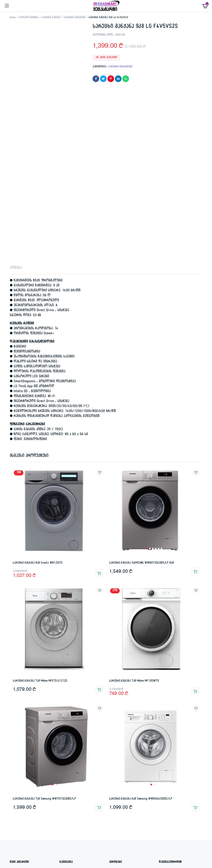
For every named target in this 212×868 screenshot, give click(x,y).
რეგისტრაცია (18, 707)
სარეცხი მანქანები (75, 18)
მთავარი (65, 701)
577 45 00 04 (170, 707)
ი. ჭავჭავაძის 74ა (174, 701)
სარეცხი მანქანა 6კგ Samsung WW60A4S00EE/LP (141, 628)
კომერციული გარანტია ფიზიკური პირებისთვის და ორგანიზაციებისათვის (130, 705)
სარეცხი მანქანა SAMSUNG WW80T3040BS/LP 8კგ (142, 392)
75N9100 (41, 803)
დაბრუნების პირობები (123, 721)
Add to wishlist (100, 301)
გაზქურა (110, 803)
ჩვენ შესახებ (68, 718)
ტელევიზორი (18, 808)
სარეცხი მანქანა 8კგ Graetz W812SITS (38, 392)
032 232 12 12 (171, 713)
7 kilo (13, 803)
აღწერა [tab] (16, 97)
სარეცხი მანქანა (51, 18)
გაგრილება (93, 803)
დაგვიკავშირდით (70, 707)
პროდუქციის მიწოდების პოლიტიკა (124, 728)
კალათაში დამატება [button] (99, 402)
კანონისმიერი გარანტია (125, 715)
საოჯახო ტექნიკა (29, 18)
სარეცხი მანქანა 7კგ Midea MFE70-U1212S (40, 510)
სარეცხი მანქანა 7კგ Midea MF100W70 (134, 510)
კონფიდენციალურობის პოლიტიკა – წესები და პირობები (131, 738)
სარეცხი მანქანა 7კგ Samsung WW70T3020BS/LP (44, 628)
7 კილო (26, 803)
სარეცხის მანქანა (180, 803)
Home (13, 18)
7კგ (53, 803)
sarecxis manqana (70, 803)
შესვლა (15, 701)
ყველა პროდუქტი (70, 713)
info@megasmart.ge (174, 718)
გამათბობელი (129, 803)
